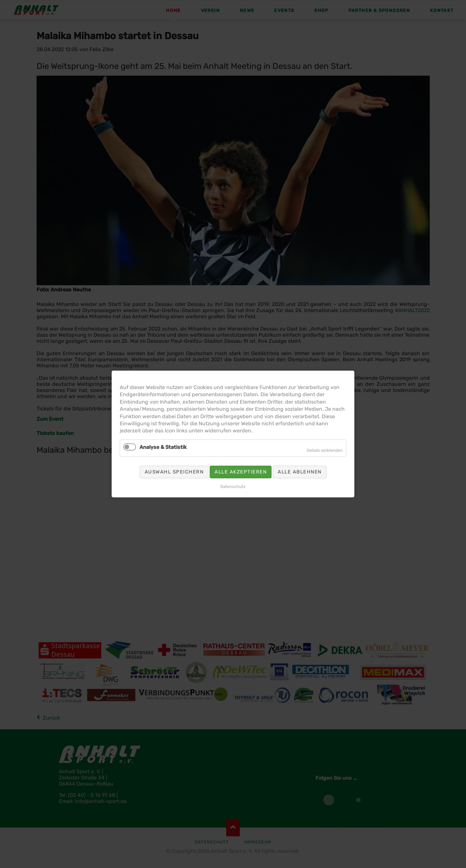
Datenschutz (233, 487)
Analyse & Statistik (163, 447)
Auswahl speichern (174, 472)
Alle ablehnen (300, 472)
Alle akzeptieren (241, 472)
